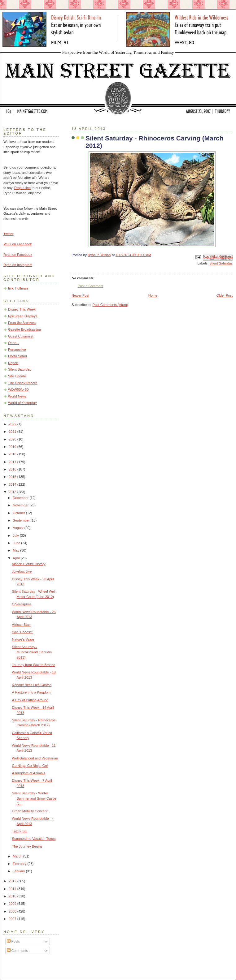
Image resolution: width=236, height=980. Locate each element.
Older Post (225, 295)
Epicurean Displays (23, 316)
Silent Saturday (221, 263)
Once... (14, 343)
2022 (13, 424)
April (17, 558)
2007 (13, 919)
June (17, 543)
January (19, 871)
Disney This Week (22, 309)
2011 (13, 889)
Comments (17, 951)
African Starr (22, 625)
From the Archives (22, 323)
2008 (13, 911)
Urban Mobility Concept (30, 811)
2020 (13, 439)
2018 (13, 454)
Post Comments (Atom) (110, 305)
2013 (13, 492)
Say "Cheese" (23, 632)
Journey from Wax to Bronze (34, 665)
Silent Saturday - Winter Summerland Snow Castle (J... (34, 798)
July (16, 535)
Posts (13, 941)
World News (17, 396)
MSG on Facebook (18, 244)
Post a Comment (90, 286)
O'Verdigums (22, 604)
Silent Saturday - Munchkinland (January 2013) (32, 652)
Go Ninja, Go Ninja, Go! (30, 766)
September (22, 520)
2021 (13, 432)
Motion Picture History (29, 564)
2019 (13, 447)
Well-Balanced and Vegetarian (35, 758)
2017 (13, 462)
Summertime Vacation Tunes (34, 839)
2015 (13, 477)
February (20, 864)
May (16, 550)
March (18, 856)
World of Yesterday (22, 403)
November (21, 505)
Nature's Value (23, 639)
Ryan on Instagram (18, 265)
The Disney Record (23, 383)
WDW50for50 (18, 389)
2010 (13, 896)
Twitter (9, 234)
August (18, 528)
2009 (13, 904)
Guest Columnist (21, 336)
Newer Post (80, 295)
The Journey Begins (27, 846)
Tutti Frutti (20, 831)
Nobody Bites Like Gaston (32, 685)
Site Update (17, 376)
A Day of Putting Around (30, 700)
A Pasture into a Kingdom (31, 692)
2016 (13, 469)
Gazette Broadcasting (24, 329)
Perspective (17, 350)
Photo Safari (17, 356)
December (21, 498)
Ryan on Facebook (18, 255)
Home (153, 295)
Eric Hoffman (18, 288)
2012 (13, 881)
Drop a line (22, 188)
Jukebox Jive (22, 571)
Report (13, 363)
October (19, 513)
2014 (13, 484)
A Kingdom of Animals (29, 773)
